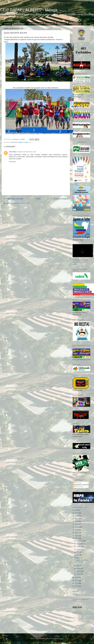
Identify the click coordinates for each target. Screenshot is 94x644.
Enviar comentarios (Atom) (21, 203)
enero (79, 574)
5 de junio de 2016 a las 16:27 (27, 152)
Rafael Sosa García (79, 262)
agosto (79, 549)
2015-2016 (14, 142)
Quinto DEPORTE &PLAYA (82, 561)
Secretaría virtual (75, 24)
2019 (77, 530)
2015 (77, 578)
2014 (77, 580)
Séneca (75, 594)
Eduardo (16, 139)
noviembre (80, 544)
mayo (79, 558)
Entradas (78, 483)
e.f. (30, 142)
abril (78, 566)
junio (78, 555)
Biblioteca (50, 24)
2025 (77, 513)
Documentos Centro (36, 24)
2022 (77, 521)
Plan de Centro (20, 24)
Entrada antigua (61, 199)
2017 (77, 536)
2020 (77, 527)
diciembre (80, 541)
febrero (79, 571)
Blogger (61, 639)
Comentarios (79, 486)
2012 (77, 586)
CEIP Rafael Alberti (79, 260)
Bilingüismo (61, 24)
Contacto (7, 24)
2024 (77, 516)
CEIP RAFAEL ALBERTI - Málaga (29, 10)
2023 (77, 519)
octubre (79, 547)
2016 (77, 538)
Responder (12, 162)
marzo (79, 568)
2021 (77, 524)
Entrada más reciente (13, 199)
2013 (77, 583)
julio (78, 552)
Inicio (38, 199)
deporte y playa (23, 142)
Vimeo (75, 264)
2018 (77, 533)
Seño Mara (13, 152)
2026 (77, 510)
